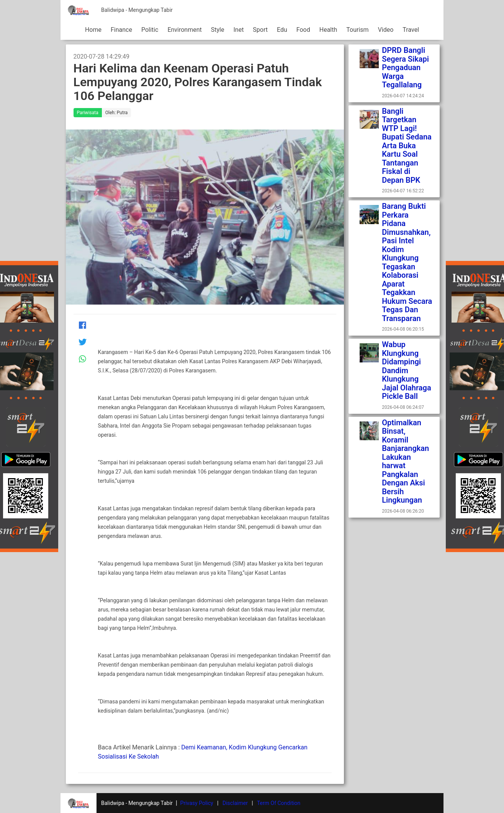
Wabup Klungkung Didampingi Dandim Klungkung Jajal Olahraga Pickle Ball (407, 370)
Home (93, 30)
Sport (260, 30)
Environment (184, 30)
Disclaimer (235, 803)
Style (218, 30)
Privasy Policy (197, 803)
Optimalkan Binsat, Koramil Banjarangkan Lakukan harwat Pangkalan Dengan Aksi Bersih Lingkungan (405, 461)
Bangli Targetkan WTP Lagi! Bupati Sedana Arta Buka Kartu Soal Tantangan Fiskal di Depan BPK (407, 146)
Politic (150, 30)
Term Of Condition (279, 803)
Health (328, 30)
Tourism (357, 30)
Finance (121, 30)
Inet (238, 30)
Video (386, 30)
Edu (282, 30)
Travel (411, 30)
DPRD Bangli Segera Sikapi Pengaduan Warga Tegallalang (406, 67)
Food (303, 30)
